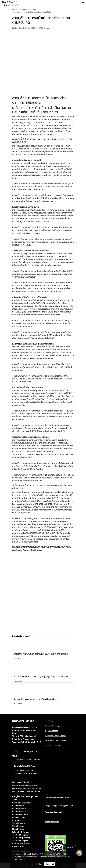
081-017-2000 (22, 752)
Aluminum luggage (18, 785)
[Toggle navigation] (83, 3)
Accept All (50, 864)
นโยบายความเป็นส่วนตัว (62, 857)
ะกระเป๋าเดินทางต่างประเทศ (33, 485)
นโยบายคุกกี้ (22, 859)
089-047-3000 (26, 770)
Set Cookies (37, 864)
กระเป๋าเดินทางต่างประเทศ (39, 100)
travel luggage (17, 788)
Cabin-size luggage (19, 791)
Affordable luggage (33, 791)
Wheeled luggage (32, 785)
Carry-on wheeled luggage (32, 788)
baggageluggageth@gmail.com (60, 806)
